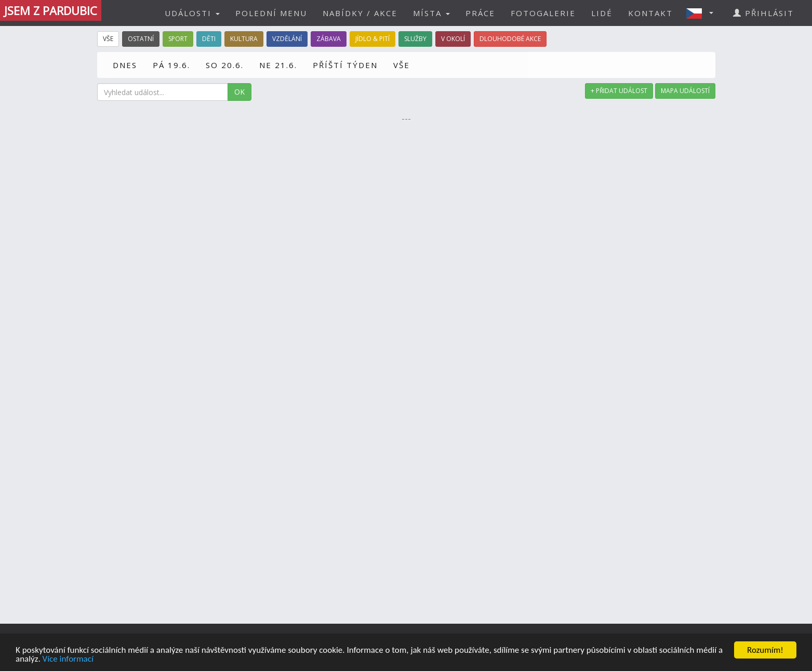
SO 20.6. (225, 65)
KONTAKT (650, 13)
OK (239, 92)
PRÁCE (480, 13)
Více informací (68, 659)
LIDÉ (602, 13)
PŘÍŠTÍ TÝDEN (345, 65)
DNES (125, 65)
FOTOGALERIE (543, 13)
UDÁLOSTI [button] (192, 13)
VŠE (402, 65)
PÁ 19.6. (171, 65)
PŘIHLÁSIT (763, 13)
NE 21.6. (278, 65)
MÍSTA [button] (431, 13)
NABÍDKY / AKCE (360, 13)
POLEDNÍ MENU (271, 13)
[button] (703, 13)
